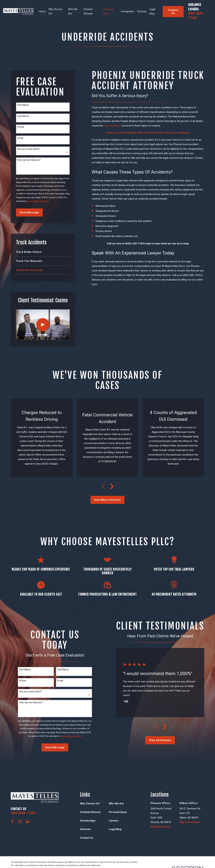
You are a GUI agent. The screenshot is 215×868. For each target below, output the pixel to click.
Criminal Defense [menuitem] (88, 11)
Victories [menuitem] (142, 11)
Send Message (29, 212)
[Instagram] (20, 821)
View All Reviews (160, 740)
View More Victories (107, 500)
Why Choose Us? (90, 804)
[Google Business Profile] (28, 821)
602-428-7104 (196, 16)
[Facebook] (13, 821)
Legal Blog (115, 829)
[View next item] (112, 486)
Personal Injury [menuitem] (108, 11)
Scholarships (88, 821)
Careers (114, 821)
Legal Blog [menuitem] (152, 11)
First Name (23, 105)
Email (20, 138)
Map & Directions (161, 827)
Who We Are (116, 804)
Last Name (23, 116)
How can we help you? (29, 160)
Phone (21, 127)
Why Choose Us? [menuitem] (55, 11)
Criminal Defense (90, 812)
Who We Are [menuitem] (73, 11)
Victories (85, 829)
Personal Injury (118, 812)
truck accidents (112, 126)
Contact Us (173, 12)
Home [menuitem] (42, 11)
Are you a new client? (29, 149)
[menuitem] (43, 252)
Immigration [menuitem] (128, 11)
